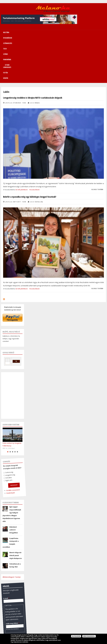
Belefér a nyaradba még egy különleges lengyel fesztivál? (30, 151)
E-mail (5, 552)
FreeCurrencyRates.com (22, 625)
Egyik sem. (8, 434)
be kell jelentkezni (22, 144)
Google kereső (8, 307)
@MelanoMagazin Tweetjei (12, 531)
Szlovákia (7, 432)
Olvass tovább (97, 144)
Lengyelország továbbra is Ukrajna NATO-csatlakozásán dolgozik (33, 52)
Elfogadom (76, 636)
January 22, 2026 (8, 622)
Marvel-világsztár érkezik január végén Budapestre (16, 510)
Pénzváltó (13, 602)
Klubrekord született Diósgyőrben (14, 484)
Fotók (91, 32)
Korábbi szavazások (11, 444)
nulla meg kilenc (10, 578)
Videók (101, 32)
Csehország (8, 426)
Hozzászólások (34, 144)
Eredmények (8, 447)
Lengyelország (9, 429)
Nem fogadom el (89, 636)
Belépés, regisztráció (11, 286)
